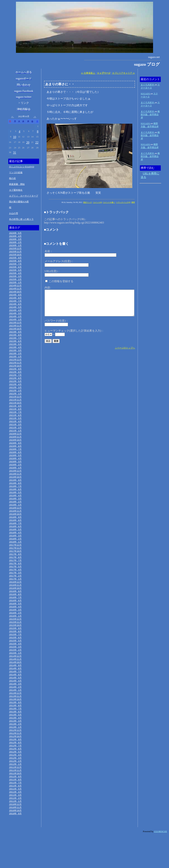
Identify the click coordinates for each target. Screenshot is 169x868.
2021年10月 (15, 412)
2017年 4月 (15, 588)
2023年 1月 (15, 363)
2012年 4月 (15, 784)
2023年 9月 (15, 337)
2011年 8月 (15, 810)
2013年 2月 (15, 751)
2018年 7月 (15, 539)
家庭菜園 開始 (17, 184)
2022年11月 (15, 370)
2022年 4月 (15, 393)
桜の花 (12, 178)
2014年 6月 (15, 699)
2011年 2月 (15, 830)
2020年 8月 (15, 458)
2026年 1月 (15, 246)
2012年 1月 (15, 794)
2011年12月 (15, 797)
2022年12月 (15, 367)
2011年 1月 (15, 833)
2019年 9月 (15, 494)
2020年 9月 (15, 455)
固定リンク (88, 202)
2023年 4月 (15, 354)
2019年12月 (15, 484)
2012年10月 (15, 764)
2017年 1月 (15, 598)
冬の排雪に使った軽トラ (21, 219)
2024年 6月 (15, 308)
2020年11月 (15, 448)
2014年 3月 (15, 709)
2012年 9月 (15, 768)
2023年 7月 (15, 344)
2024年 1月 (15, 324)
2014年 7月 (15, 696)
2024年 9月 (15, 298)
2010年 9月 (15, 846)
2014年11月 (15, 683)
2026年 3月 (15, 240)
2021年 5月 (15, 429)
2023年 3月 (15, 357)
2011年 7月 (15, 813)
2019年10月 (15, 491)
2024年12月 (15, 289)
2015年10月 (15, 647)
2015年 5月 (15, 663)
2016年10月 (15, 608)
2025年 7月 (15, 266)
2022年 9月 (15, 377)
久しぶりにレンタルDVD (22, 167)
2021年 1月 (15, 442)
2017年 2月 (15, 595)
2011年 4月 (15, 823)
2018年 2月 (15, 556)
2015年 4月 (15, 667)
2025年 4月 (15, 275)
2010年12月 (15, 836)
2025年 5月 (15, 272)
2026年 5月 (15, 233)
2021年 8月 (15, 419)
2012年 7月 (15, 774)
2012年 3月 (15, 787)
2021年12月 (15, 406)
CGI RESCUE (161, 864)
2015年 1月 (15, 676)
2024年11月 (15, 292)
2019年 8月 (15, 497)
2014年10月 (15, 686)
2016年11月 (15, 605)
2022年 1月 (15, 403)
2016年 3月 (15, 631)
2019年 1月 (15, 520)
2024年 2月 (15, 321)
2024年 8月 (15, 302)
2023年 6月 (15, 347)
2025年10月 (15, 256)
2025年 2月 (15, 282)
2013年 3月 (15, 748)
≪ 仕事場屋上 (88, 73)
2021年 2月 (15, 438)
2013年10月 (15, 725)
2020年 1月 (15, 481)
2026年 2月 (15, 243)
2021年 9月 (15, 416)
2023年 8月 (15, 341)
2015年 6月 (15, 660)
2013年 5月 (15, 742)
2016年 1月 (15, 637)
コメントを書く (109, 202)
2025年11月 (15, 253)
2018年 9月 (15, 533)
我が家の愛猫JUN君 (19, 202)
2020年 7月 (15, 461)
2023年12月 (15, 328)
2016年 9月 (15, 611)
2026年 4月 (15, 236)
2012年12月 (15, 758)
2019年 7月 (15, 500)
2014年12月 (15, 680)
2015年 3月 (15, 670)
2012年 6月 (15, 777)
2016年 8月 (15, 614)
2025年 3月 (15, 279)
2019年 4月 (15, 510)
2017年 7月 (15, 579)
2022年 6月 (15, 386)
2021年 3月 (15, 435)
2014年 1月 (15, 715)
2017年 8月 (15, 575)
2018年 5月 (15, 546)
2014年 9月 (15, 689)
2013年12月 (15, 719)
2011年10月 (15, 804)
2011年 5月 (15, 820)
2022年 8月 (15, 380)
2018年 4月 (15, 549)
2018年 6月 (15, 543)
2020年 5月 (15, 468)
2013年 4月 (15, 745)
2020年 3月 (15, 474)
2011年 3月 (15, 826)
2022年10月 (15, 373)
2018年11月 (15, 526)
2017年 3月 (15, 592)
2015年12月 (15, 641)
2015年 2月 (15, 673)
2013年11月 (15, 722)
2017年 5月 (15, 585)
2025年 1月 (15, 285)
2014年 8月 (15, 693)
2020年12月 (15, 445)
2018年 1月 (15, 559)
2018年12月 (15, 523)
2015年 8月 (15, 654)
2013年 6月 (15, 738)
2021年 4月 (15, 432)
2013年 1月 (15, 755)
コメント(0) (98, 202)
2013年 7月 (15, 735)
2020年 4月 (15, 471)
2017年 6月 (15, 582)
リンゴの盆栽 (16, 172)
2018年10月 (15, 530)
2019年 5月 (15, 507)
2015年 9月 (15, 650)
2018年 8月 (15, 536)
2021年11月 (15, 409)
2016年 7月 (15, 618)
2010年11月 (15, 839)
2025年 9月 (15, 259)
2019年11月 (15, 487)
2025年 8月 (15, 262)
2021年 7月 (15, 422)
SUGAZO (146, 94)
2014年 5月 (15, 702)
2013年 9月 (15, 729)
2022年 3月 (15, 396)
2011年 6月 (15, 817)
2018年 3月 (15, 553)
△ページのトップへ (125, 348)
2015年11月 (15, 644)
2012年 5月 (15, 781)
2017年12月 (15, 562)
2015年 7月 (15, 657)
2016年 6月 (15, 621)
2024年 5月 (15, 311)
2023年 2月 (15, 360)
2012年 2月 (15, 790)
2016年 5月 (15, 624)
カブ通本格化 (16, 190)
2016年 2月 (15, 634)
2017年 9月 (15, 572)
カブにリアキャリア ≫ (123, 73)
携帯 (133, 202)
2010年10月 (15, 843)
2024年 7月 (15, 305)
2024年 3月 (15, 318)
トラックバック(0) (123, 202)
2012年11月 (15, 761)
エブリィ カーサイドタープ (24, 196)
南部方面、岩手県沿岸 (150, 115)
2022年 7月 (15, 383)
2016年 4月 (15, 627)
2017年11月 (15, 566)
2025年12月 (15, 249)
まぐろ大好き (148, 85)
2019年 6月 (15, 504)
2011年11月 (15, 800)
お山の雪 (14, 213)
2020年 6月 (15, 465)
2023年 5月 (15, 350)
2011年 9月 (15, 807)
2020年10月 (15, 451)
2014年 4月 (15, 706)
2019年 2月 (15, 517)
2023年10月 (15, 334)
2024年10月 (15, 295)
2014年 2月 (15, 712)
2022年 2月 (15, 399)
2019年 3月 (15, 513)
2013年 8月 (15, 732)
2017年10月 (15, 569)
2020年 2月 (15, 478)
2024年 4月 (15, 315)
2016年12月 (15, 601)
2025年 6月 (15, 269)
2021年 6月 (15, 425)
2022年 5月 (15, 390)
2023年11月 (15, 331)
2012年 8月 (15, 771)
